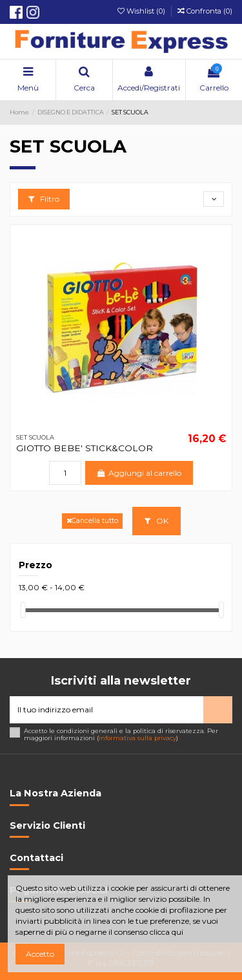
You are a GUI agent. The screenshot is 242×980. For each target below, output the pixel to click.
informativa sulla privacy (137, 738)
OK (156, 521)
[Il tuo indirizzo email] (106, 710)
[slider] (23, 610)
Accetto (40, 954)
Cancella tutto (92, 521)
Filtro (44, 199)
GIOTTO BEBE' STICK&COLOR (85, 448)
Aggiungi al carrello (139, 473)
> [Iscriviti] (218, 709)
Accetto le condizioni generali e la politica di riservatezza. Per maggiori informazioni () (121, 735)
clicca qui (166, 932)
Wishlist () (142, 11)
